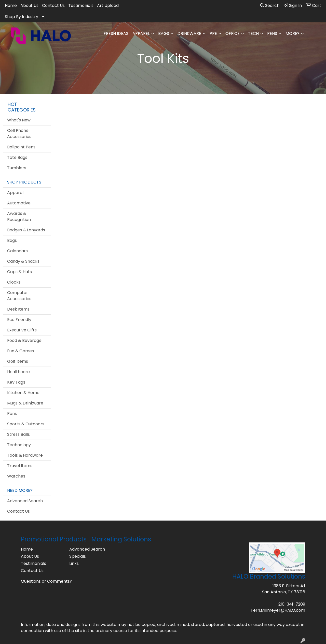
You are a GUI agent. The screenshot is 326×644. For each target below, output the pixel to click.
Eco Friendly (19, 320)
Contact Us (53, 5)
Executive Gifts (22, 330)
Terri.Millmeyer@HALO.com (278, 610)
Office (233, 33)
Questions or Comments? (46, 581)
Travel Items (20, 466)
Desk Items (18, 309)
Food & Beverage (24, 340)
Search (270, 5)
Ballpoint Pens (21, 147)
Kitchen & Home (23, 393)
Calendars (17, 251)
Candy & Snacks (23, 261)
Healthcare (18, 372)
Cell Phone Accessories (19, 134)
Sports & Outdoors (26, 424)
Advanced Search (25, 501)
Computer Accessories (19, 296)
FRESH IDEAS (116, 33)
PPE (213, 33)
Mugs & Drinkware (25, 403)
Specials (78, 556)
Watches (16, 476)
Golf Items (18, 361)
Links (74, 563)
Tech (253, 33)
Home (11, 5)
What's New (19, 120)
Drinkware (189, 33)
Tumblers (17, 168)
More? (293, 33)
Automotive (19, 203)
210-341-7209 (292, 604)
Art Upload (108, 5)
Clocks (14, 282)
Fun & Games (21, 351)
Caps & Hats (19, 272)
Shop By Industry (22, 17)
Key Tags (16, 382)
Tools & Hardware (25, 455)
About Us (29, 5)
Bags (164, 33)
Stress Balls (18, 434)
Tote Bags (17, 157)
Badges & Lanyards (26, 230)
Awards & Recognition (19, 216)
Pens (272, 33)
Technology (19, 445)
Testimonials (81, 5)
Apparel (141, 33)
